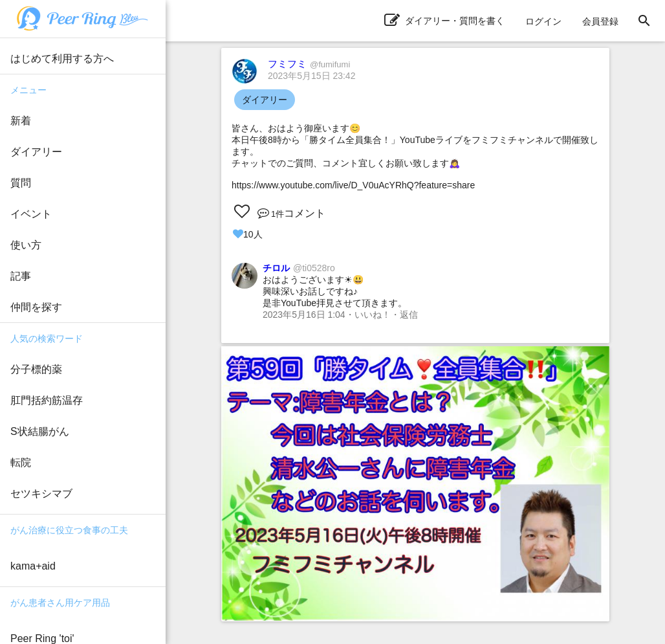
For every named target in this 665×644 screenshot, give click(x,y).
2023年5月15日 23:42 (311, 76)
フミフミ (309, 64)
